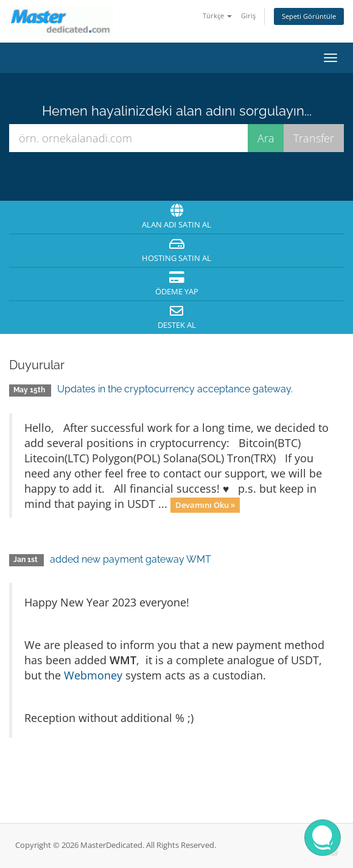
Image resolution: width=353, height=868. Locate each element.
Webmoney (93, 675)
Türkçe (217, 16)
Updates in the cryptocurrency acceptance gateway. (175, 389)
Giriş (248, 16)
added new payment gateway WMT (131, 559)
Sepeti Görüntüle (309, 16)
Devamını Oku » (205, 505)
